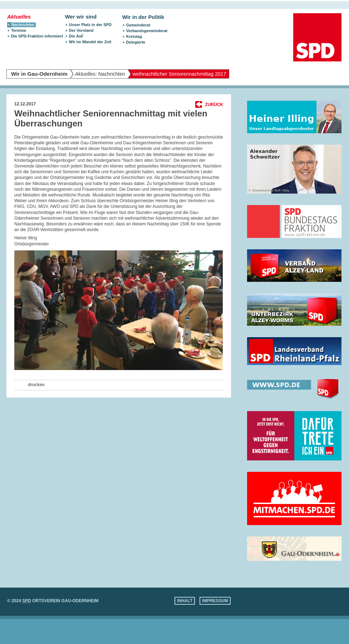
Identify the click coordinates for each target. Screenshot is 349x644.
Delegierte (136, 42)
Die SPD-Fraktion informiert (37, 36)
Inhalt (185, 601)
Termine (19, 30)
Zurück (214, 105)
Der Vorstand (81, 30)
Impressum (215, 601)
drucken (36, 385)
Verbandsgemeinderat (147, 31)
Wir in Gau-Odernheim (39, 74)
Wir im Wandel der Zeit (90, 42)
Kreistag (134, 36)
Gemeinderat (138, 25)
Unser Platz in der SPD (90, 25)
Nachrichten (100, 74)
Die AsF (76, 36)
